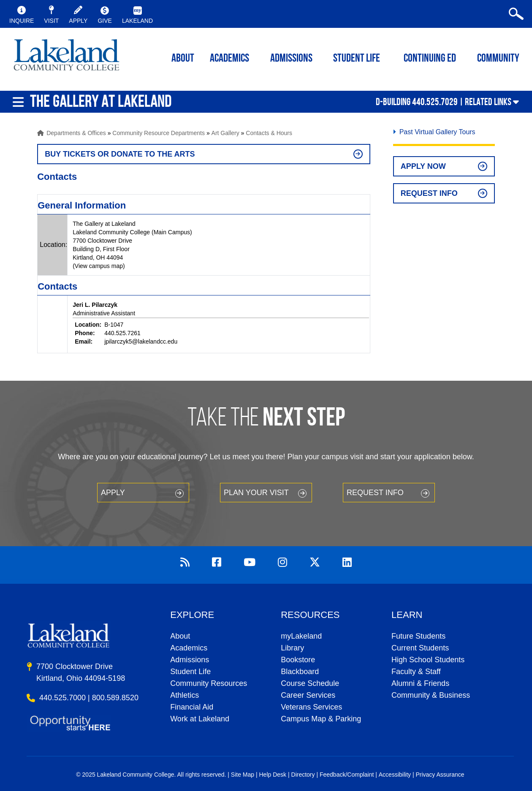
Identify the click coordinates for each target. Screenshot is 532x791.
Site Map (243, 775)
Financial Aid (192, 707)
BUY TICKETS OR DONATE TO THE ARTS (120, 154)
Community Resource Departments (159, 133)
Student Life (357, 59)
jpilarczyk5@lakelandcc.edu (141, 341)
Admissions (291, 59)
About (180, 636)
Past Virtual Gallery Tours (437, 132)
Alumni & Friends (420, 683)
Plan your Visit (256, 493)
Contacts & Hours (269, 133)
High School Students (428, 660)
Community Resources (209, 683)
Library (292, 648)
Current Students (420, 648)
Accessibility (395, 775)
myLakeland (66, 57)
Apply (113, 493)
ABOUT (183, 59)
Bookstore (298, 660)
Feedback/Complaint (347, 775)
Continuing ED (430, 59)
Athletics (185, 695)
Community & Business (431, 695)
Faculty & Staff (416, 672)
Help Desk (273, 775)
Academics (189, 648)
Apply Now (423, 166)
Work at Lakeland (200, 719)
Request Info (429, 193)
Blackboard (300, 672)
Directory (303, 775)
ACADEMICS (229, 59)
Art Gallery (225, 133)
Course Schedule (310, 683)
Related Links (488, 102)
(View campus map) (99, 266)
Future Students (418, 636)
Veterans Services (311, 707)
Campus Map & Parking (321, 719)
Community (498, 59)
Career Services (308, 695)
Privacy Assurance (440, 775)
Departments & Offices (76, 133)
